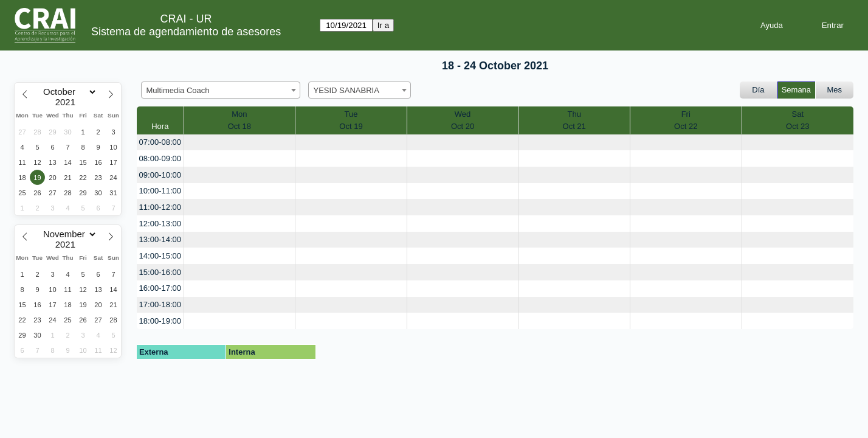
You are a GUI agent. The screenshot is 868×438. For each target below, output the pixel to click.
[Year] (68, 102)
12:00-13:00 (160, 224)
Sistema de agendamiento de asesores (186, 32)
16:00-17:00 (160, 288)
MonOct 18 (239, 120)
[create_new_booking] (240, 143)
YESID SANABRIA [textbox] (346, 90)
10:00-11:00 (160, 191)
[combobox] (221, 90)
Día (758, 90)
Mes (835, 90)
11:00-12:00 (160, 207)
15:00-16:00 (160, 272)
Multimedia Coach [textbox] (178, 90)
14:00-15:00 (160, 256)
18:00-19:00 (160, 321)
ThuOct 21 (574, 120)
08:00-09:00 (160, 158)
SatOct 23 (797, 120)
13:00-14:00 (160, 239)
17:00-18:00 (160, 304)
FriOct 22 (686, 120)
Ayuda (772, 25)
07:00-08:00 (160, 142)
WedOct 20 (463, 120)
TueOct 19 (351, 120)
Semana (796, 90)
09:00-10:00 (160, 175)
